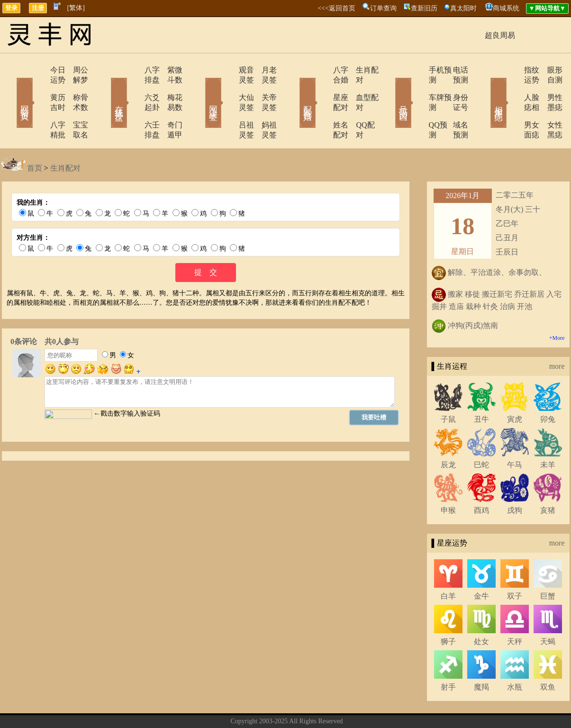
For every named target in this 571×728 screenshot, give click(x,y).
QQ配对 (357, 105)
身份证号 (454, 87)
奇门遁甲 (170, 105)
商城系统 (506, 8)
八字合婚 (322, 70)
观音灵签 (227, 70)
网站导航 (336, 706)
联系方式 (270, 706)
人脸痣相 (512, 87)
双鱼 (548, 657)
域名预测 (454, 105)
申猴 (448, 480)
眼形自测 (549, 70)
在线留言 (303, 706)
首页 (35, 138)
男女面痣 (512, 105)
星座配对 (322, 87)
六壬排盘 (133, 105)
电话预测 (454, 70)
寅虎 (515, 389)
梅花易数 (170, 87)
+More (557, 308)
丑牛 (481, 389)
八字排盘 (133, 70)
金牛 (481, 566)
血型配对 (359, 87)
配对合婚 (295, 89)
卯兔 (548, 389)
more (557, 336)
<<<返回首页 (336, 8)
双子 (515, 566)
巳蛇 (481, 435)
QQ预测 (415, 105)
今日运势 (38, 70)
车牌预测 (417, 87)
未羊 (548, 435)
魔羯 (481, 657)
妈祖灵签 (264, 105)
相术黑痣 (485, 89)
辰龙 (448, 435)
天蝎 (548, 612)
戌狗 (515, 480)
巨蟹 (548, 566)
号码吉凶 (390, 89)
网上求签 (200, 89)
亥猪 (548, 480)
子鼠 (448, 389)
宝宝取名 (75, 105)
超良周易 (500, 35)
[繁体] (76, 8)
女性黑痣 (549, 105)
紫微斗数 (170, 70)
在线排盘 (106, 89)
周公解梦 (75, 70)
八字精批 (38, 105)
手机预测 (417, 70)
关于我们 (237, 706)
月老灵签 (264, 70)
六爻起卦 (133, 87)
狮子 (448, 612)
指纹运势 (512, 70)
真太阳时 (463, 8)
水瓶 (515, 657)
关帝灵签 (264, 87)
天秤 (515, 612)
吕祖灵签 (227, 105)
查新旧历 (424, 8)
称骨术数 (75, 87)
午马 (515, 435)
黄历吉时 (38, 87)
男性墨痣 (549, 87)
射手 (448, 657)
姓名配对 (322, 105)
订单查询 (383, 8)
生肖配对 (359, 70)
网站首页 (11, 89)
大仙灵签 (227, 87)
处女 (481, 612)
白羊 (448, 566)
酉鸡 (481, 480)
